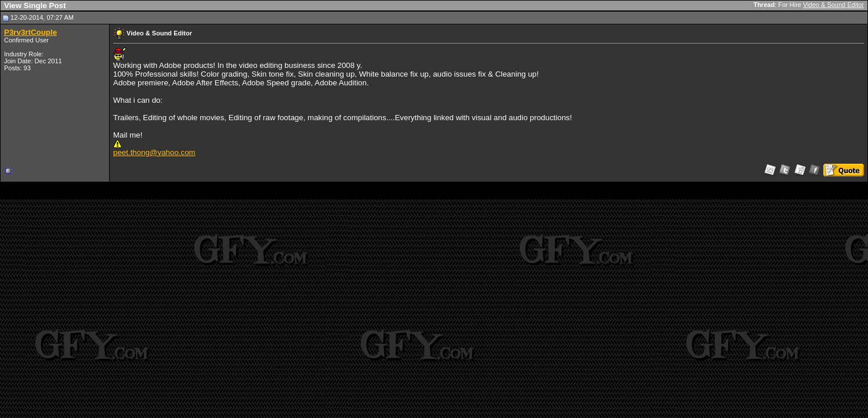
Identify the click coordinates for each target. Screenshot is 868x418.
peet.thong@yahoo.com (154, 152)
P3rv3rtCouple (30, 32)
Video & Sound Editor (833, 5)
